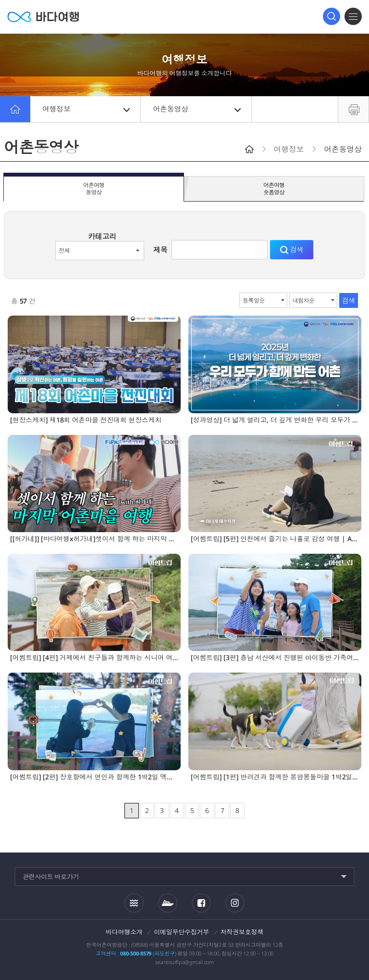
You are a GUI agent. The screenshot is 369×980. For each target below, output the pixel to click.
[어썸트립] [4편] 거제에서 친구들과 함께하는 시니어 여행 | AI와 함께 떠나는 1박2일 (94, 658)
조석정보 (134, 903)
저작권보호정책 (242, 932)
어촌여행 (94, 189)
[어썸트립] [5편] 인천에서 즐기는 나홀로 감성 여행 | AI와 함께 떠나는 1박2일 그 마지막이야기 (275, 539)
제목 (160, 250)
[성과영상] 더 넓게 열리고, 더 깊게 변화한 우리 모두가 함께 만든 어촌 (275, 420)
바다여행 (43, 17)
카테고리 (102, 236)
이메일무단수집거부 (181, 932)
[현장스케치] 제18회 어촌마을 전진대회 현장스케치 (86, 420)
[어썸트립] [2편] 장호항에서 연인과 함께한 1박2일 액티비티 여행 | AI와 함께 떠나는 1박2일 (94, 777)
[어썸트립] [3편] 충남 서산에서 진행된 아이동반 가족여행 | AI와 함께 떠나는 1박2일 (275, 658)
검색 (332, 16)
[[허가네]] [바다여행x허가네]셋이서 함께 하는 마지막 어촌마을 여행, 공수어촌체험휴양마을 (94, 539)
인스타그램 (235, 903)
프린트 (353, 109)
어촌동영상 (197, 109)
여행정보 (86, 109)
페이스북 (201, 903)
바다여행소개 (124, 932)
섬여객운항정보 (168, 903)
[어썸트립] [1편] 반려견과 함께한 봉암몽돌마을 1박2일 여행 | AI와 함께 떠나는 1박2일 (275, 777)
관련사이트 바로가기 (51, 877)
